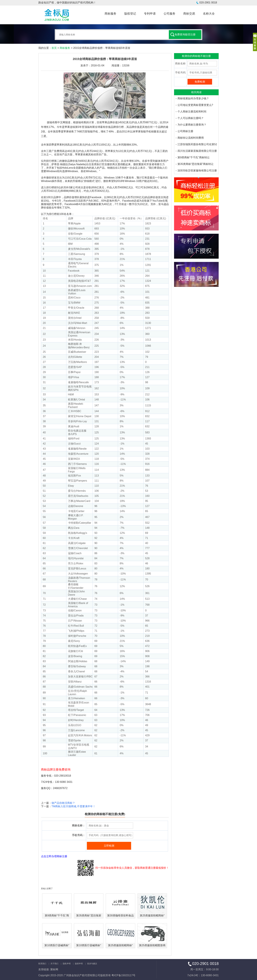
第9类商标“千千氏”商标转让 (194, 157)
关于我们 (54, 964)
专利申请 (150, 14)
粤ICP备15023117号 (123, 975)
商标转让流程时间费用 (191, 138)
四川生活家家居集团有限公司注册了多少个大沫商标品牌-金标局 (197, 151)
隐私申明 (67, 964)
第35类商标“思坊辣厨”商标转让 (196, 164)
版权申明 (79, 964)
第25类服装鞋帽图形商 (152, 945)
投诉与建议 (92, 964)
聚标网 (54, 969)
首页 (54, 48)
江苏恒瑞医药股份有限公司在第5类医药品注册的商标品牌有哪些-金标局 (197, 144)
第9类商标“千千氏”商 (57, 916)
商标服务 (110, 14)
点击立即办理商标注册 (54, 856)
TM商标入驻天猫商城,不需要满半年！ (73, 806)
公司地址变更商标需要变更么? (195, 105)
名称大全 (209, 14)
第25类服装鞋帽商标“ (152, 916)
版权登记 (130, 14)
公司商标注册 (185, 131)
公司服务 (169, 14)
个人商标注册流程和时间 (192, 112)
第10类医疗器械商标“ (57, 945)
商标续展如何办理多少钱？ (193, 98)
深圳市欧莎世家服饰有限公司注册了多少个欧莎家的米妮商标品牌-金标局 (197, 171)
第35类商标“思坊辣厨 (89, 916)
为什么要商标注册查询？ (192, 125)
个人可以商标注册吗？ (191, 118)
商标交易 (189, 14)
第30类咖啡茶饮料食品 (120, 916)
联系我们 (42, 964)
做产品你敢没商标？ (63, 803)
